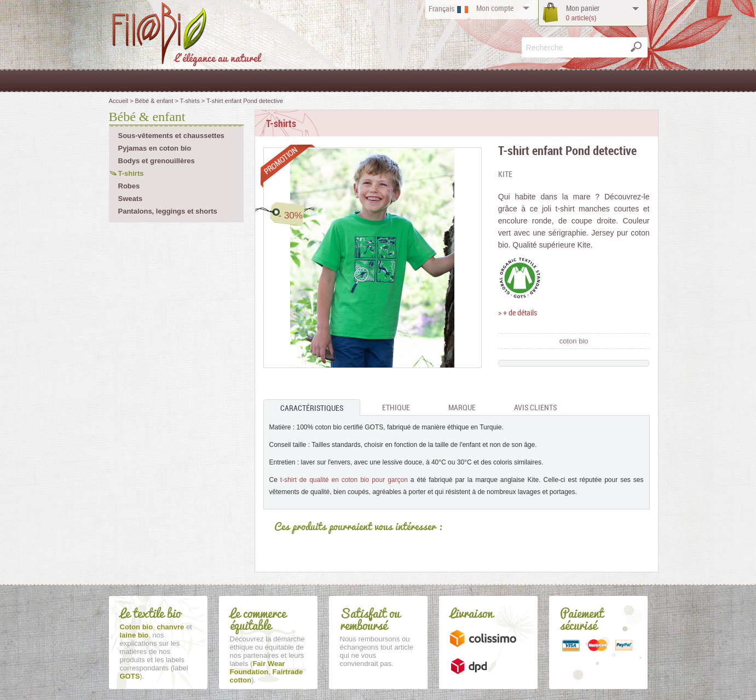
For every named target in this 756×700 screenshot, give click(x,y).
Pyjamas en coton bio (155, 148)
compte (495, 8)
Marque (462, 407)
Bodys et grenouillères (157, 161)
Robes (129, 186)
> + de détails (518, 312)
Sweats (131, 199)
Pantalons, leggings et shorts (168, 211)
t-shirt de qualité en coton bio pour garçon (344, 480)
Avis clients (535, 407)
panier (583, 13)
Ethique (396, 407)
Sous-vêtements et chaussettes (171, 136)
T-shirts (131, 173)
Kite (505, 174)
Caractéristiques (312, 408)
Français (442, 8)
